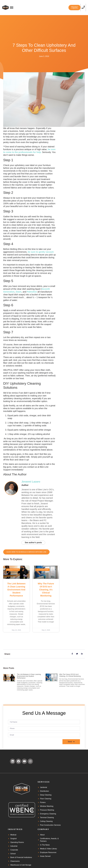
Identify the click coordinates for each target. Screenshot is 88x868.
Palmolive (32, 292)
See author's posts (34, 543)
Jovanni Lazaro (31, 482)
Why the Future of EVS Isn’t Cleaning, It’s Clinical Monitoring (46, 590)
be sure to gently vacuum (40, 252)
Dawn (19, 292)
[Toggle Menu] (12, 7)
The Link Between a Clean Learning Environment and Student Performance (16, 590)
